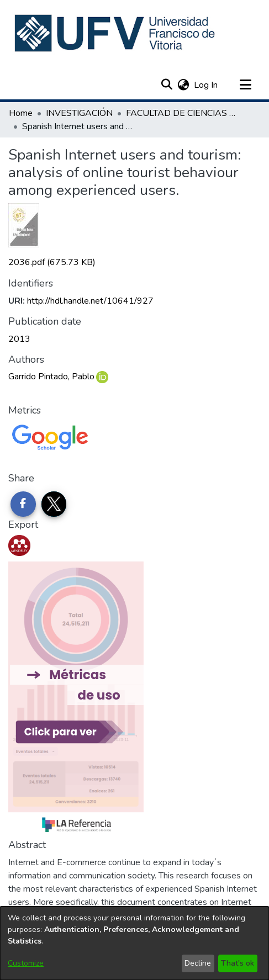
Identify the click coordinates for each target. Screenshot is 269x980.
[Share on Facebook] (23, 504)
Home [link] (21, 113)
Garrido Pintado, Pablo (51, 377)
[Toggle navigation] (245, 85)
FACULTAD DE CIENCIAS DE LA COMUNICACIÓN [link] (181, 113)
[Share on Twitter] (54, 504)
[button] (116, 33)
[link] (52, 262)
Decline (198, 963)
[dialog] (134, 943)
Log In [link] (206, 85)
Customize (26, 963)
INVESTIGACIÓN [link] (79, 113)
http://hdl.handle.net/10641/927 (90, 301)
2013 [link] (19, 339)
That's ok (238, 963)
